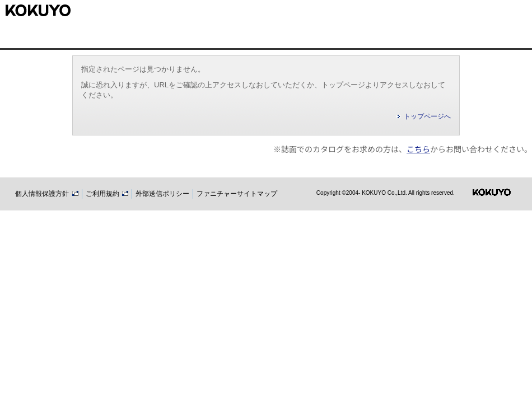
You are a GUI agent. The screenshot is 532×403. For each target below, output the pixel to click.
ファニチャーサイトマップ (237, 194)
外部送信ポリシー (162, 194)
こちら (418, 149)
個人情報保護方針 (46, 194)
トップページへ (427, 116)
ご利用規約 (107, 194)
